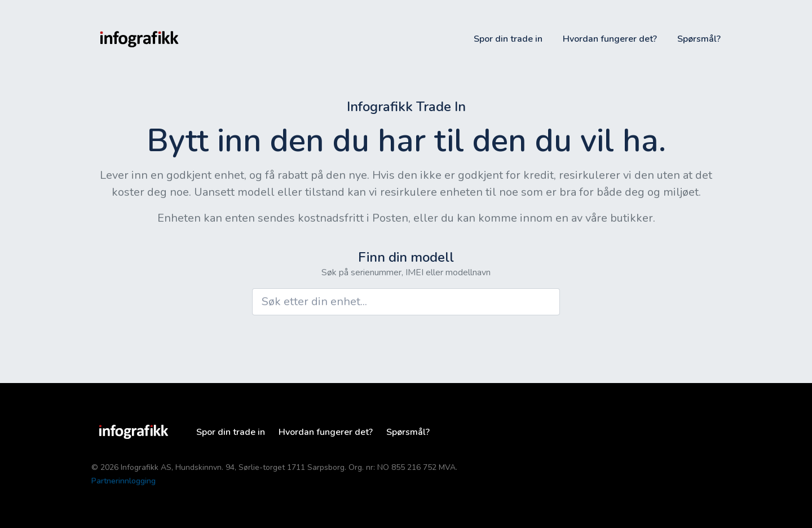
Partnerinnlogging (123, 481)
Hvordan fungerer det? (610, 39)
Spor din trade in (508, 39)
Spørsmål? (699, 39)
